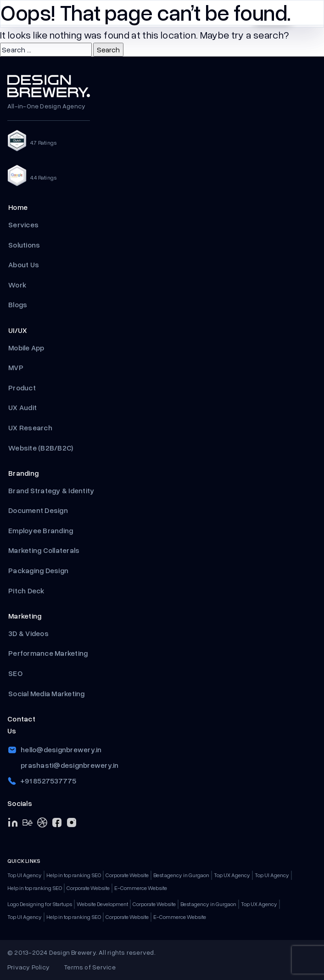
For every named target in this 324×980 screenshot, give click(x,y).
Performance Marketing (49, 653)
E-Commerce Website (141, 888)
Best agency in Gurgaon (181, 875)
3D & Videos (28, 633)
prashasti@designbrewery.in (70, 765)
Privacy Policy (28, 967)
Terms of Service (90, 967)
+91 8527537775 (48, 781)
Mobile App (26, 348)
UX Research (30, 428)
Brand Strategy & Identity (51, 490)
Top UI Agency (25, 875)
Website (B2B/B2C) (41, 448)
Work (17, 285)
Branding (23, 473)
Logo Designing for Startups (40, 904)
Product (23, 388)
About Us (24, 265)
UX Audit (22, 407)
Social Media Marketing (47, 693)
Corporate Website (127, 875)
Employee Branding (42, 530)
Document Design (38, 510)
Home (18, 207)
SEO (15, 673)
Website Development (102, 904)
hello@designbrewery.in (61, 749)
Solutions (24, 245)
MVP (17, 367)
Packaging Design (38, 570)
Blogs (18, 304)
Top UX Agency (232, 875)
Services (23, 225)
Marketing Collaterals (44, 550)
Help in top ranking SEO (74, 875)
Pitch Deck (27, 591)
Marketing (25, 616)
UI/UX (18, 330)
